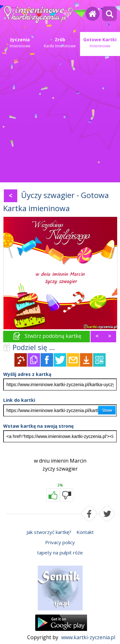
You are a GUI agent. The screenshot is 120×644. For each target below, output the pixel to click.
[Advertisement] (60, 119)
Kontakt (85, 532)
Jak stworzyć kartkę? (49, 532)
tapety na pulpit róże (60, 553)
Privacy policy (60, 542)
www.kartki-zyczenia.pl (88, 637)
